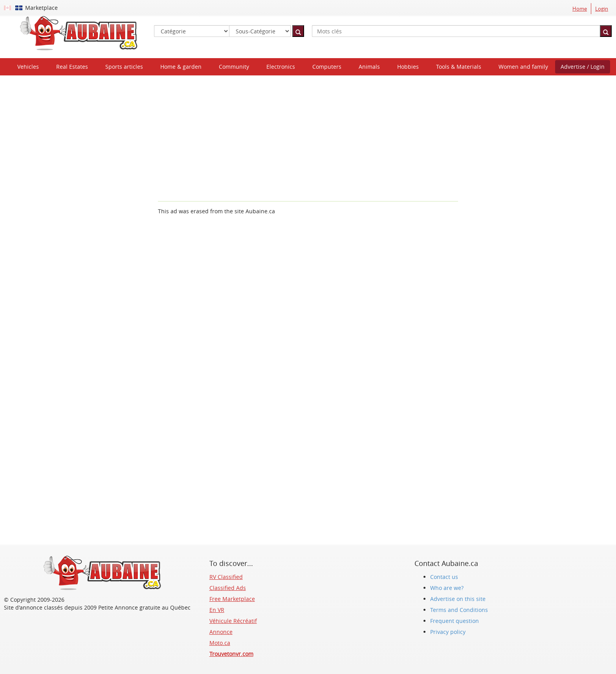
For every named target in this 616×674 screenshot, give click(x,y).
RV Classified (226, 577)
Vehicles (28, 67)
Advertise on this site (458, 599)
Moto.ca (220, 643)
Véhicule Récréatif (233, 621)
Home (580, 9)
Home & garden (181, 67)
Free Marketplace (232, 599)
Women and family (523, 67)
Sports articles (124, 67)
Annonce (221, 632)
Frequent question (455, 621)
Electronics (281, 67)
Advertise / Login (583, 67)
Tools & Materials (459, 67)
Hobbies (408, 67)
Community (234, 67)
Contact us (444, 577)
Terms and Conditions (459, 610)
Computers (327, 67)
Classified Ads (228, 588)
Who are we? (447, 588)
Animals (369, 67)
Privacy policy (448, 632)
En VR (217, 610)
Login (602, 9)
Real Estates (72, 67)
